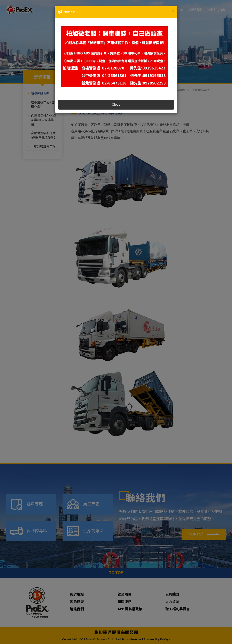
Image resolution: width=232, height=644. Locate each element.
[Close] (173, 11)
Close (116, 105)
